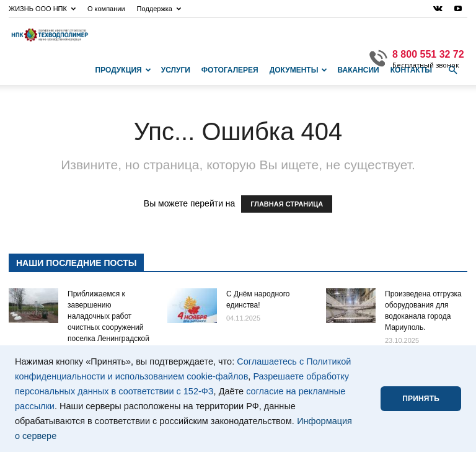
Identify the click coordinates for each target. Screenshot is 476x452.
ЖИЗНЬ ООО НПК (42, 9)
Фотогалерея (230, 70)
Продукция (123, 70)
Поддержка (159, 9)
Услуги (176, 70)
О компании (106, 9)
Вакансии (358, 70)
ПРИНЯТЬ (421, 399)
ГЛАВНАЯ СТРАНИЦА (287, 204)
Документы (299, 70)
